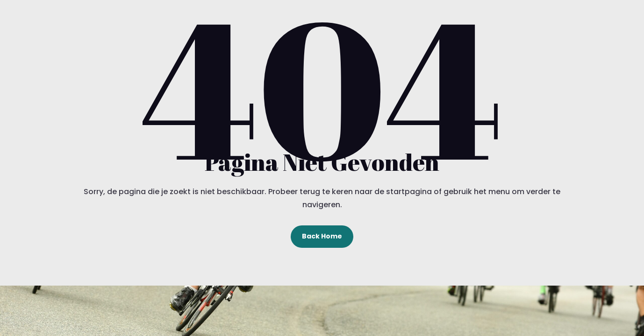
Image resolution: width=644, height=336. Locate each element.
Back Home (322, 236)
